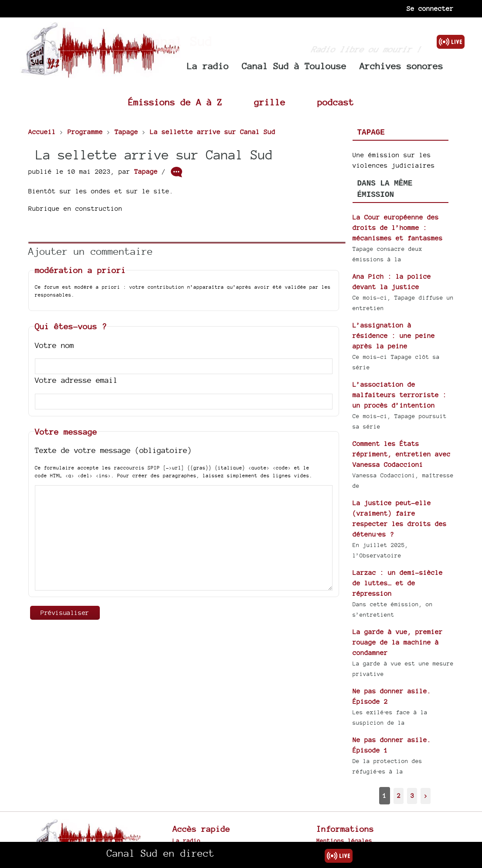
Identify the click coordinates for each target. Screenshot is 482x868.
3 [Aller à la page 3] (412, 795)
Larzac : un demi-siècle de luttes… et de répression (398, 583)
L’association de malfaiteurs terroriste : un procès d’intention (400, 395)
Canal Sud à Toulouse (294, 66)
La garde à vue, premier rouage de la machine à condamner (398, 642)
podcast (336, 102)
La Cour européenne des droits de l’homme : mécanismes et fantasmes (398, 228)
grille (270, 102)
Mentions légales (344, 841)
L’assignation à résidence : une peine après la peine (394, 336)
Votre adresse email (76, 380)
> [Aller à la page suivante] (426, 795)
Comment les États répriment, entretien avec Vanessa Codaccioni (402, 454)
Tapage (146, 171)
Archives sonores (401, 66)
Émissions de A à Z (175, 102)
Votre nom (54, 345)
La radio (208, 66)
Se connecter (430, 8)
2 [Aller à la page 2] (399, 795)
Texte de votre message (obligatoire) (113, 450)
